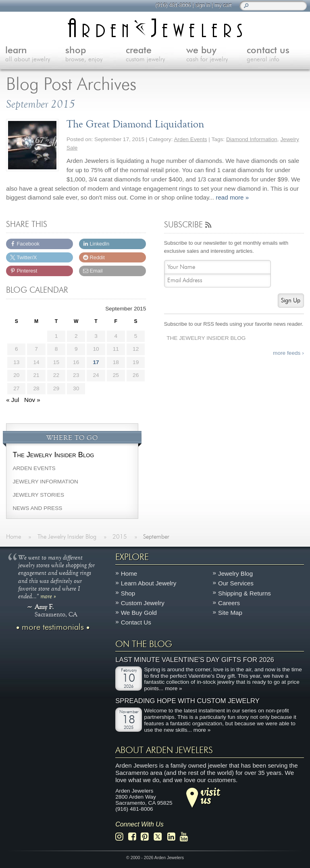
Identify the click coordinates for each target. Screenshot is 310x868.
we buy (216, 55)
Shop (128, 593)
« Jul (12, 400)
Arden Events (190, 139)
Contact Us (136, 622)
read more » (232, 197)
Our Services (236, 583)
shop (96, 55)
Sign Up (291, 301)
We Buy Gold (139, 613)
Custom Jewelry (143, 603)
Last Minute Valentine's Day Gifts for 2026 (195, 660)
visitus (210, 795)
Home (129, 573)
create (156, 55)
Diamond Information (252, 139)
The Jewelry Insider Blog (206, 338)
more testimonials (53, 627)
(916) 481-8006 (173, 5)
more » (48, 596)
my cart (223, 5)
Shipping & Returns (244, 593)
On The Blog (144, 644)
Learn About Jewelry (149, 583)
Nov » (32, 400)
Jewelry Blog (235, 573)
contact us (277, 55)
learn (35, 55)
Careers (229, 603)
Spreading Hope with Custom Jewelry (187, 701)
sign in (202, 5)
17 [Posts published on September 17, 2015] (96, 362)
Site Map (230, 613)
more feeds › (288, 353)
